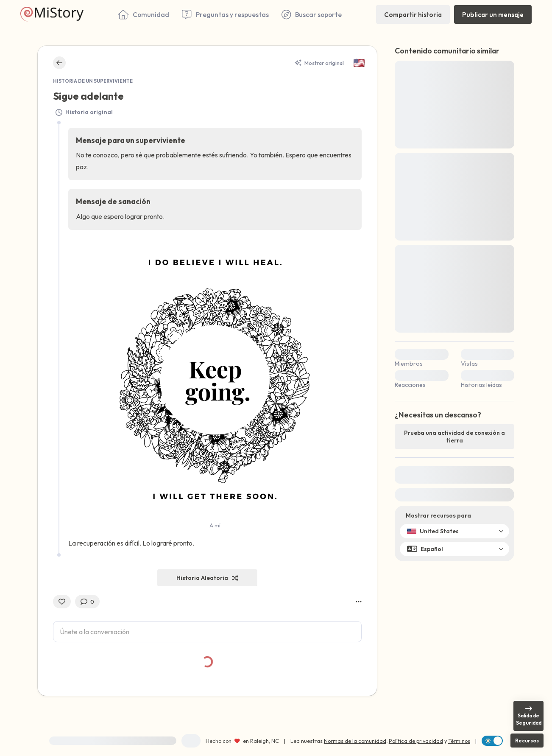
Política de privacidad (416, 741)
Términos (459, 741)
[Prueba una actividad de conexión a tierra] (454, 437)
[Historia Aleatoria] (207, 578)
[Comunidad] (144, 14)
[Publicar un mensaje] (493, 14)
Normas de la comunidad (355, 741)
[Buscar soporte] (312, 14)
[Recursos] (527, 741)
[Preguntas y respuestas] (225, 14)
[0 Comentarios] (87, 602)
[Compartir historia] (413, 14)
